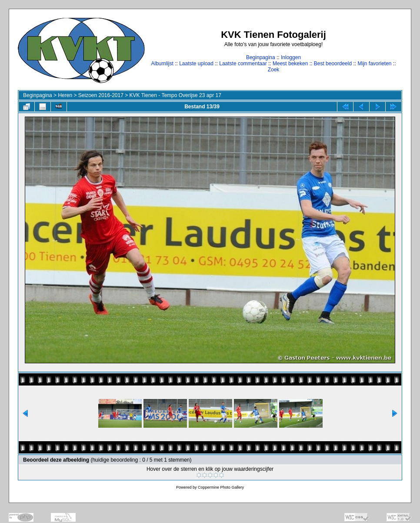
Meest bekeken (290, 64)
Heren (65, 95)
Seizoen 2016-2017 (101, 95)
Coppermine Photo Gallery (221, 487)
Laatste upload (196, 64)
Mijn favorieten (374, 64)
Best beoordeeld (333, 64)
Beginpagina (261, 57)
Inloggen (291, 57)
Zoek (274, 70)
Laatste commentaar (243, 64)
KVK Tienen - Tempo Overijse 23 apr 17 (175, 95)
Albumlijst (162, 64)
